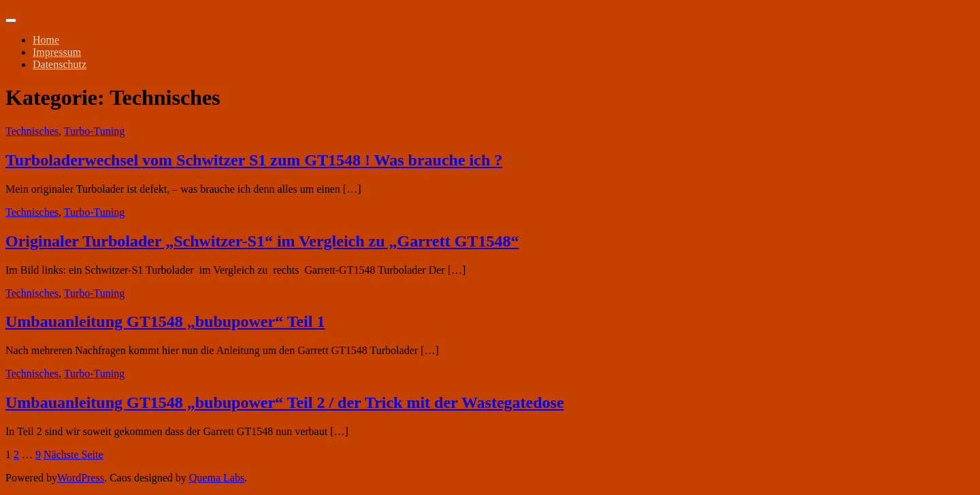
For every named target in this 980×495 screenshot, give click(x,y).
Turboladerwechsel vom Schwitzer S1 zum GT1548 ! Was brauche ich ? (254, 160)
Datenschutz (60, 64)
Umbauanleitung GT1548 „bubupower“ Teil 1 (165, 321)
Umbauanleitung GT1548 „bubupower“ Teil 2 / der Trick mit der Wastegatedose (285, 402)
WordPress (81, 478)
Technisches (32, 131)
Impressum (57, 52)
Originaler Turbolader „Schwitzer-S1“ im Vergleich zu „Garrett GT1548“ (262, 241)
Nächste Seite (73, 454)
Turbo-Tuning (95, 131)
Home (46, 40)
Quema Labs (217, 478)
